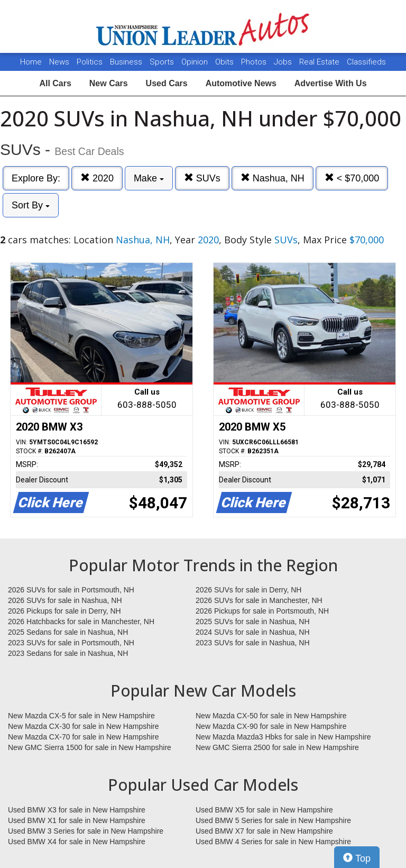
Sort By (31, 205)
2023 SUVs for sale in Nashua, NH (253, 643)
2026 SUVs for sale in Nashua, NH (65, 600)
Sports (163, 62)
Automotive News (241, 83)
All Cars (55, 83)
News (59, 62)
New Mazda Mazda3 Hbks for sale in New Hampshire (283, 737)
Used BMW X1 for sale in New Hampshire (77, 820)
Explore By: (36, 178)
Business (127, 62)
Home (31, 62)
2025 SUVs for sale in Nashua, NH (253, 622)
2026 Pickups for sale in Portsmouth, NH (262, 611)
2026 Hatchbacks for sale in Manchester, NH (81, 622)
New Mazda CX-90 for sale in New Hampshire (271, 726)
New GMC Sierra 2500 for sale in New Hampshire (277, 747)
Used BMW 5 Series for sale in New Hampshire (273, 820)
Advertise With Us (331, 83)
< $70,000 (352, 178)
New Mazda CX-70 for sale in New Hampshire (84, 737)
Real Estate (320, 62)
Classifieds (366, 62)
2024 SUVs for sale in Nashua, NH (253, 632)
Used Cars (167, 83)
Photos (255, 62)
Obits (225, 62)
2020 (97, 178)
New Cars (109, 83)
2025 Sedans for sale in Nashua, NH (68, 632)
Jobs (284, 62)
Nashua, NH (273, 178)
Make (149, 178)
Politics (90, 62)
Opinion (196, 62)
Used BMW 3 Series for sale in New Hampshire (86, 831)
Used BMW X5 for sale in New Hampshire (264, 810)
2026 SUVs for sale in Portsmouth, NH (71, 590)
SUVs (202, 178)
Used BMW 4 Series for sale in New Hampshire (273, 842)
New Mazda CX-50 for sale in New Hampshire (271, 716)
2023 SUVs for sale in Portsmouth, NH (71, 643)
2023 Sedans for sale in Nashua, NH (68, 653)
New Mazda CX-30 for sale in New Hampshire (84, 726)
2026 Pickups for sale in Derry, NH (64, 611)
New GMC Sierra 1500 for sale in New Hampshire (90, 747)
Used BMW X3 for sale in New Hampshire (77, 810)
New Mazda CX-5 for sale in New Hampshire (81, 716)
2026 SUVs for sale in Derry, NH (248, 590)
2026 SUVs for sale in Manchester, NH (259, 600)
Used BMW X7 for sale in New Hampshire (264, 831)
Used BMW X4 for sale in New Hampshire (77, 842)
